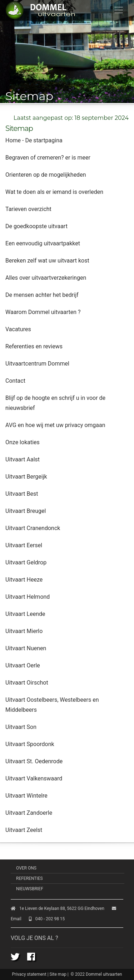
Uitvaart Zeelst (24, 830)
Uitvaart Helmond (28, 597)
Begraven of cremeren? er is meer (48, 158)
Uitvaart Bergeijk (26, 477)
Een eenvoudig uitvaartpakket (43, 243)
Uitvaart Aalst (23, 459)
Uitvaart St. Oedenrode (34, 761)
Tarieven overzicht (28, 209)
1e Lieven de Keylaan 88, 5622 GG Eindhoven (58, 908)
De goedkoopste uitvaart (36, 226)
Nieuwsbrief (30, 889)
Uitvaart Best (22, 494)
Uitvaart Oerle (23, 665)
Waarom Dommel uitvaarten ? (43, 312)
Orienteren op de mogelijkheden (46, 175)
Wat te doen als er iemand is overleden (54, 192)
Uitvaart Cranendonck (33, 528)
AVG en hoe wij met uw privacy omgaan (55, 425)
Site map (58, 974)
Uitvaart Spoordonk (30, 744)
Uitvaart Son (21, 727)
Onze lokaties (23, 442)
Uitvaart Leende (25, 614)
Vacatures (18, 329)
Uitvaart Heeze (24, 580)
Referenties (29, 878)
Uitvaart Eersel (24, 545)
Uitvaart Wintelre (26, 796)
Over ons (26, 868)
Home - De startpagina (34, 140)
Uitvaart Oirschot (27, 683)
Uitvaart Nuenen (26, 648)
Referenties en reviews (34, 346)
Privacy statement (29, 974)
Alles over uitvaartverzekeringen (46, 278)
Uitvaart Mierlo (24, 631)
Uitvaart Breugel (26, 511)
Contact (15, 381)
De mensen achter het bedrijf (42, 295)
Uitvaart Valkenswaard (34, 778)
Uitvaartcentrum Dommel (37, 364)
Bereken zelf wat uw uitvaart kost (47, 261)
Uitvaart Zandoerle (29, 813)
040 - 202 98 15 (47, 919)
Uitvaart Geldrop (26, 562)
